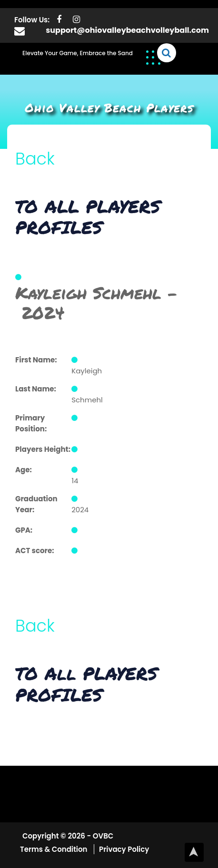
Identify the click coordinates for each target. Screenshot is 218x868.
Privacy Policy (124, 849)
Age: (24, 470)
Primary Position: (31, 423)
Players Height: (43, 449)
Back (35, 159)
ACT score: (35, 551)
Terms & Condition (54, 849)
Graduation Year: (36, 504)
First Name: (36, 360)
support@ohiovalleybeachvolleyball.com (127, 30)
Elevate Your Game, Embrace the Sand (78, 53)
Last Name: (36, 389)
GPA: (24, 530)
